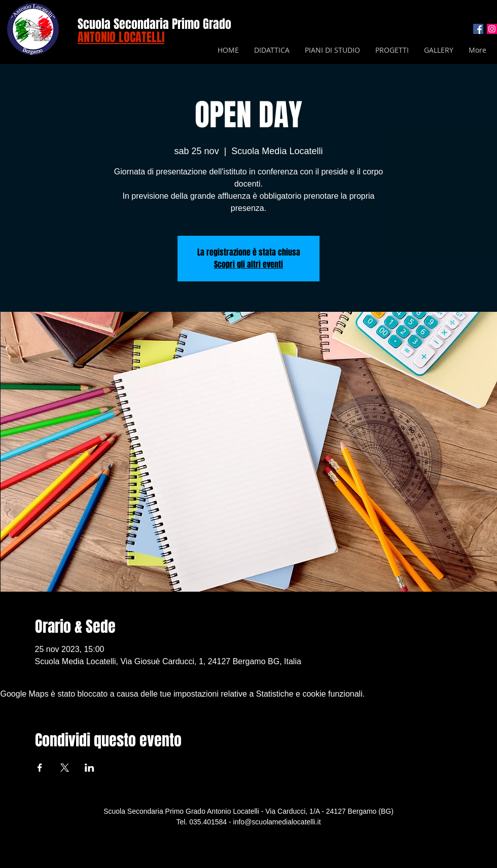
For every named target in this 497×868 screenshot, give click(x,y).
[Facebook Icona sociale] (478, 29)
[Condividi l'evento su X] (65, 768)
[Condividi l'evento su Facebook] (40, 768)
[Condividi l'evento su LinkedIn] (90, 768)
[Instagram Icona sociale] (492, 29)
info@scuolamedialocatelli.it (277, 822)
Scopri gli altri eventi (248, 264)
